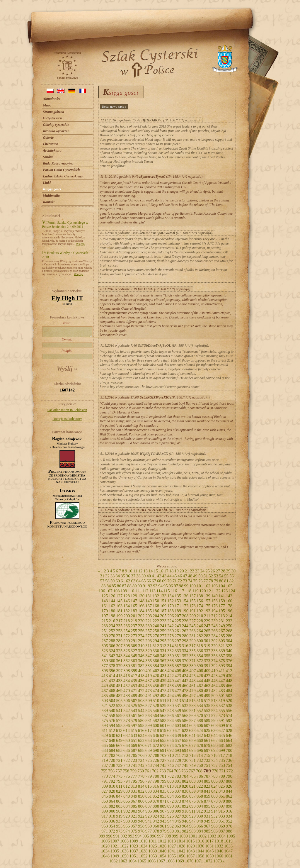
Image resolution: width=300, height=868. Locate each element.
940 (141, 821)
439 (163, 681)
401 (149, 671)
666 (112, 745)
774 (112, 776)
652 (141, 740)
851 (149, 796)
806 (214, 781)
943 (163, 821)
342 (112, 656)
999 (175, 836)
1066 (151, 861)
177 (222, 606)
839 (192, 791)
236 (127, 626)
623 (192, 730)
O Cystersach (53, 118)
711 (178, 755)
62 (128, 581)
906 (156, 811)
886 (141, 806)
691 (163, 750)
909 (178, 811)
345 (134, 656)
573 (222, 716)
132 (156, 596)
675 (178, 745)
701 (105, 755)
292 (141, 641)
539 (105, 711)
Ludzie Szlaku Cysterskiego (63, 176)
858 (200, 796)
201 (134, 616)
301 (207, 641)
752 (214, 765)
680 (214, 745)
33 (113, 576)
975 (134, 831)
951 (222, 821)
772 (230, 771)
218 (127, 621)
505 (119, 701)
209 (192, 616)
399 (134, 671)
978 (156, 831)
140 (214, 596)
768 (199, 771)
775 (119, 776)
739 (119, 765)
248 (214, 626)
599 (149, 725)
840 (200, 791)
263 (192, 631)
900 (112, 811)
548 (171, 711)
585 (178, 720)
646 (229, 735)
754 (229, 765)
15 (156, 571)
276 (156, 636)
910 (185, 811)
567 (178, 716)
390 (200, 666)
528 (156, 706)
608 (214, 725)
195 (222, 611)
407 (192, 671)
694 (185, 750)
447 (222, 681)
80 (221, 581)
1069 (180, 861)
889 (163, 806)
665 (105, 745)
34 (118, 576)
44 (169, 576)
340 (229, 651)
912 (200, 811)
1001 (193, 836)
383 (149, 666)
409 (207, 671)
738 (112, 765)
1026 (162, 846)
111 (138, 591)
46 (180, 576)
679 (207, 745)
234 (112, 626)
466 (229, 686)
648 (112, 740)
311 (148, 646)
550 (185, 711)
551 (192, 711)
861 (222, 796)
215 (105, 621)
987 (222, 831)
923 (149, 816)
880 (229, 801)
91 (145, 586)
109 (124, 591)
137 (192, 596)
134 (171, 596)
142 (229, 596)
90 (140, 586)
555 (222, 711)
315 (178, 646)
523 (119, 706)
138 (200, 596)
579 (134, 720)
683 (105, 750)
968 (214, 826)
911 (192, 811)
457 (163, 686)
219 (134, 621)
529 (163, 706)
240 (156, 626)
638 (171, 735)
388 (185, 666)
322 (229, 646)
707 (149, 755)
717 (222, 755)
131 (149, 596)
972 (112, 831)
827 (105, 791)
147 (134, 601)
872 (171, 801)
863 (105, 801)
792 (112, 781)
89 (135, 586)
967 (207, 826)
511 (163, 701)
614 (127, 730)
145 (119, 601)
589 (207, 720)
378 (112, 666)
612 (112, 730)
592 (229, 720)
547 (163, 711)
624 (200, 730)
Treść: (67, 329)
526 (141, 706)
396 (112, 671)
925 (163, 816)
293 (149, 641)
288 (112, 641)
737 (105, 765)
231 (222, 621)
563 (149, 716)
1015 (190, 841)
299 (192, 641)
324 (112, 651)
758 (126, 771)
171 (178, 606)
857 (192, 796)
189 (178, 611)
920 (127, 816)
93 (155, 586)
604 (185, 725)
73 (185, 581)
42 (159, 576)
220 (141, 621)
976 (141, 831)
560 (127, 716)
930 (200, 816)
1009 (134, 841)
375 (222, 661)
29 (228, 571)
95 (166, 586)
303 (222, 641)
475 (163, 691)
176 (214, 606)
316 (185, 646)
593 (105, 725)
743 (149, 765)
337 (207, 651)
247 (207, 626)
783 (178, 776)
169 (163, 606)
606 (200, 725)
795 (134, 781)
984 (200, 831)
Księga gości (52, 189)
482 (214, 691)
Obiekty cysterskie (56, 125)
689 (149, 750)
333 (178, 651)
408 (200, 671)
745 (163, 765)
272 (127, 636)
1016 (200, 841)
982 (185, 831)
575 (105, 720)
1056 (181, 856)
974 (127, 831)
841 (207, 791)
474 (156, 691)
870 (156, 801)
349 (163, 656)
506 (127, 701)
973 (119, 831)
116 (174, 591)
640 (185, 735)
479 (192, 691)
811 (119, 786)
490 (141, 696)
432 (112, 681)
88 (129, 586)
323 (105, 651)
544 (141, 711)
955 (119, 826)
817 (163, 786)
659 (192, 740)
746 (171, 765)
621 (178, 730)
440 (171, 681)
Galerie (48, 138)
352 (185, 656)
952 (229, 821)
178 (229, 606)
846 (112, 796)
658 (185, 740)
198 (112, 616)
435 (134, 681)
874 (185, 801)
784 (185, 776)
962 (171, 826)
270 (112, 636)
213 (222, 616)
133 (163, 596)
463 (207, 686)
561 (134, 716)
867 (134, 801)
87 (124, 586)
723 (134, 760)
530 (171, 706)
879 (222, 801)
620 (171, 730)
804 (200, 781)
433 (119, 681)
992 (124, 836)
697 (207, 750)
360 (112, 661)
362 (127, 661)
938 (127, 821)
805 (207, 781)
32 (107, 576)
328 (141, 651)
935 (105, 821)
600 (156, 725)
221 (149, 621)
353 (192, 656)
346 (141, 656)
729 (178, 760)
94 (160, 586)
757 (119, 771)
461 (192, 686)
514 (185, 701)
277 (163, 636)
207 (178, 616)
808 (229, 781)
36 (128, 576)
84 (109, 586)
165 (134, 606)
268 (229, 631)
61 (123, 581)
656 (171, 740)
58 (107, 581)
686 (127, 750)
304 (229, 641)
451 (119, 686)
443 (192, 681)
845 (105, 796)
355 (207, 656)
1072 (208, 861)
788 (214, 776)
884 (127, 806)
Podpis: (67, 354)
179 (105, 611)
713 (192, 755)
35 (123, 576)
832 (141, 791)
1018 (219, 841)
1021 (115, 846)
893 (192, 806)
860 (214, 796)
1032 (219, 846)
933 (222, 816)
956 (127, 826)
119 (195, 591)
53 (216, 576)
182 (127, 611)
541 (119, 711)
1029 (191, 846)
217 (119, 621)
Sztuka (48, 157)
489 (134, 696)
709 (163, 755)
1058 (200, 856)
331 (163, 651)
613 (119, 730)
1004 (221, 836)
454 (141, 686)
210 (200, 616)
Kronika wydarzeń (56, 131)
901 (119, 811)
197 (105, 616)
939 (134, 821)
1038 (143, 851)
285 (222, 636)
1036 (124, 851)
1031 (209, 846)
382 (141, 666)
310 (141, 646)
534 (200, 706)
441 (178, 681)
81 (226, 581)
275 (149, 636)
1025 (152, 846)
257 (149, 631)
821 (192, 786)
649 (119, 740)
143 (105, 601)
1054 (162, 856)
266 (214, 631)
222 (156, 621)
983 (192, 831)
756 (111, 771)
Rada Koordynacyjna (58, 163)
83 (104, 586)
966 (200, 826)
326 (127, 651)
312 (156, 646)
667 (119, 745)
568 (185, 716)
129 (134, 596)
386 (171, 666)
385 (163, 666)
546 (156, 711)
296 (171, 641)
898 (229, 806)
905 (149, 811)
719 (105, 760)
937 (119, 821)
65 (144, 581)
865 (119, 801)
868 (141, 801)
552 (200, 711)
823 (207, 786)
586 (185, 720)
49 (195, 576)
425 (192, 676)
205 (163, 616)
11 (135, 571)
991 (117, 836)
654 (156, 740)
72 (180, 581)
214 (229, 616)
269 (105, 636)
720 (112, 760)
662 (214, 740)
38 (138, 576)
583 (163, 720)
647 (105, 740)
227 (192, 621)
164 (127, 606)
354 (200, 656)
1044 (200, 851)
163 (119, 606)
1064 (132, 861)
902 (127, 811)
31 (102, 576)
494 (171, 696)
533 (192, 706)
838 (185, 791)
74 (190, 581)
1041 (172, 851)
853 (163, 796)
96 (171, 586)
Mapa (47, 105)
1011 (153, 841)
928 (185, 816)
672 (156, 745)
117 (181, 591)
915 (222, 811)
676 (185, 745)
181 (119, 611)
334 (185, 651)
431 (105, 681)
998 (168, 836)
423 (178, 676)
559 (119, 716)
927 (178, 816)
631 (119, 735)
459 (178, 686)
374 (214, 661)
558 (112, 716)
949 (207, 821)
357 (222, 656)
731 (192, 760)
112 (145, 591)
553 (207, 711)
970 (229, 826)
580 (141, 720)
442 (185, 681)
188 (171, 611)
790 (229, 776)
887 (149, 806)
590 (214, 720)
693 (178, 750)
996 (153, 836)
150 (156, 601)
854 (171, 796)
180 (112, 611)
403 (163, 671)
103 (214, 586)
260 (171, 631)
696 (200, 750)
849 (134, 796)
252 (112, 631)
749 (192, 765)
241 (163, 626)
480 (200, 691)
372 (200, 661)
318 (200, 646)
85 (114, 586)
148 (141, 601)
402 (156, 671)
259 (163, 631)
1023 (134, 846)
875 (192, 801)
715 (207, 755)
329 (149, 651)
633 (134, 735)
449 (105, 686)
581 (149, 720)
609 (222, 725)
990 (109, 836)
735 (222, 760)
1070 (189, 861)
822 (200, 786)
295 (163, 641)
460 (185, 686)
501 (222, 696)
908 (171, 811)
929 (192, 816)
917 (105, 816)
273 (134, 636)
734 (214, 760)
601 (163, 725)
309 (134, 646)
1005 (231, 836)
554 (214, 711)
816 (156, 786)
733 (207, 760)
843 (222, 791)
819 (178, 786)
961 (163, 826)
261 (178, 631)
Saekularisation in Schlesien (67, 410)
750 (200, 765)
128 (127, 596)
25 (208, 571)
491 (149, 696)
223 (163, 621)
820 (185, 786)
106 (102, 591)
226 (185, 621)
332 (171, 651)
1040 (162, 851)
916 (229, 811)
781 (163, 776)
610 (229, 725)
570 (200, 716)
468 (112, 691)
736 (229, 760)
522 (112, 706)
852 (156, 796)
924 (156, 816)
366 (156, 661)
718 (229, 755)
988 (229, 831)
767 (192, 771)
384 (156, 666)
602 (171, 725)
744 (156, 765)
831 (134, 791)
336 (200, 651)
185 (149, 611)
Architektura (52, 150)
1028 (181, 846)
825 (222, 786)
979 (163, 831)
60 (118, 581)
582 (156, 720)
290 (127, 641)
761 (148, 771)
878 (214, 801)
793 (119, 781)
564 (156, 716)
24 (203, 571)
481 (207, 691)
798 (156, 781)
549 (178, 711)
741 (134, 765)
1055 (172, 856)
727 (163, 760)
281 (192, 636)
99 (186, 586)
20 (182, 571)
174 (200, 606)
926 (171, 816)
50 (201, 576)
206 (171, 616)
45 (175, 576)
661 (207, 740)
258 (156, 631)
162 (112, 606)
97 (176, 586)
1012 (162, 841)
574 (229, 716)
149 (149, 601)
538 (229, 706)
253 (119, 631)
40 (149, 576)
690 (156, 750)
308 (127, 646)
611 (104, 730)
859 (207, 796)
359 (105, 661)
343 (119, 656)
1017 (209, 841)
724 (141, 760)
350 (171, 656)
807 (222, 781)
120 (203, 591)
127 (119, 596)
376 (229, 661)
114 (160, 591)
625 (207, 730)
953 (105, 826)
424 (185, 676)
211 (207, 616)
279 (178, 636)
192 (200, 611)
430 (229, 676)
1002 (202, 836)
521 (105, 706)
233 (105, 626)
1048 (105, 856)
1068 (170, 861)
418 (141, 676)
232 (229, 621)
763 (163, 771)
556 (229, 711)
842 (214, 791)
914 (214, 811)
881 (105, 806)
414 (112, 676)
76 (201, 581)
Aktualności (52, 99)
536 (214, 706)
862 (229, 796)
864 (112, 801)
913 (207, 811)
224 (171, 621)
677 (192, 745)
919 (119, 816)
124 (232, 591)
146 (127, 601)
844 (229, 791)
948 (200, 821)
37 (133, 576)
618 (156, 730)
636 (156, 735)
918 (112, 816)
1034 (105, 851)
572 (214, 716)
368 (171, 661)
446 (214, 681)
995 (146, 836)
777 (134, 776)
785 (192, 776)
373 (207, 661)
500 (214, 696)
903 (134, 811)
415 (119, 676)
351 (178, 656)
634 (141, 735)
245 (192, 626)
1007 (115, 841)
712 (185, 755)
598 (141, 725)
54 (221, 576)
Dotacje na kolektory (67, 419)
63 (133, 581)
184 (141, 611)
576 (112, 720)
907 (163, 811)
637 (163, 735)
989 (102, 836)
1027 (172, 846)
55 (226, 576)
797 (149, 781)
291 (134, 641)
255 (134, 631)
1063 (123, 861)
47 (185, 576)
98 (181, 586)
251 (105, 631)
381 (134, 666)
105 (229, 586)
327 (134, 651)
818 (171, 786)
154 (185, 601)
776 (127, 776)
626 (214, 730)
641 (192, 735)
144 (112, 601)
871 (163, 801)
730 (185, 760)
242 (171, 626)
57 (102, 581)
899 (105, 811)
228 (200, 621)
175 (207, 606)
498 (200, 696)
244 (185, 626)
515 (192, 701)
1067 (161, 861)
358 (229, 656)
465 (222, 686)
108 (117, 591)
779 (149, 776)
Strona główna (54, 112)
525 (134, 706)
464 (214, 686)
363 (134, 661)
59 (113, 581)
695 (192, 750)
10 (130, 571)
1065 (142, 861)
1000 (183, 836)
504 (112, 701)
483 (222, 691)
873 (178, 801)
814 (141, 786)
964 (185, 826)
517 (207, 701)
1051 (134, 856)
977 (149, 831)
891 (178, 806)
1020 (105, 846)
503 (105, 701)
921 (134, 816)
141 (222, 596)
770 (215, 771)
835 (163, 791)
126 (112, 596)
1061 (228, 856)
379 (119, 666)
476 (171, 691)
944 (171, 821)
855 (178, 796)
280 (185, 636)
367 (163, 661)
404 (171, 671)
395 (105, 671)
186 (156, 611)
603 (178, 725)
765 (177, 771)
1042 (181, 851)
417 (134, 676)
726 (156, 760)
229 (207, 621)
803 (192, 781)
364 (141, 661)
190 (185, 611)
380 (127, 666)
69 (164, 581)
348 (156, 656)
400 (141, 671)
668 (127, 745)
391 (207, 666)
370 (185, 661)
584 (171, 720)
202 (141, 616)
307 (119, 646)
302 (214, 641)
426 (200, 676)
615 (134, 730)
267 (222, 631)
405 (178, 671)
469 (119, 691)
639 (178, 735)
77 (206, 581)
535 (207, 706)
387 (178, 666)
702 (112, 755)
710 (171, 755)
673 (163, 745)
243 (178, 626)
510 (156, 701)
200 (127, 616)
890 (171, 806)
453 (134, 686)
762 (155, 771)
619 (163, 730)
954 (112, 826)
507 (134, 701)
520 (229, 701)
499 (207, 696)
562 (141, 716)
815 (149, 786)
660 (200, 740)
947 (192, 821)
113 (152, 591)
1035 (115, 851)
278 (171, 636)
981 (178, 831)
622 (185, 730)
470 (127, 691)
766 (185, 771)
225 (178, 621)
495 (178, 696)
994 (139, 836)
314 (171, 646)
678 (200, 745)
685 (119, 750)
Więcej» (81, 244)
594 (112, 725)
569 (192, 716)
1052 (143, 856)
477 (178, 691)
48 (190, 576)
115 (167, 591)
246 (200, 626)
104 (222, 586)
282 (200, 636)
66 (149, 581)
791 (105, 781)
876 (200, 801)
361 (119, 661)
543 (134, 711)
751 (207, 765)
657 (178, 740)
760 (141, 771)
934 (229, 816)
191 (192, 611)
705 (134, 755)
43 (164, 576)
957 (134, 826)
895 (207, 806)
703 (119, 755)
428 (214, 676)
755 (104, 771)
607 (207, 725)
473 (149, 691)
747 (178, 765)
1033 (228, 846)
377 (105, 666)
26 (213, 571)
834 (156, 791)
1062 (114, 861)
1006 (105, 841)
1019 (228, 841)
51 (206, 576)
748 (185, 765)
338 (214, 651)
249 (222, 626)
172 (185, 606)
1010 (143, 841)
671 (149, 745)
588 (200, 720)
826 (229, 786)
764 (170, 771)
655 (163, 740)
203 (149, 616)
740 (127, 765)
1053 (152, 856)
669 (134, 745)
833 (149, 791)
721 (119, 760)
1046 (219, 851)
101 (200, 586)
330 (156, 651)
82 (232, 581)
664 (229, 740)
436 (141, 681)
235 (119, 626)
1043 (191, 851)
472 (141, 691)
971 (105, 831)
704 (127, 755)
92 (150, 586)
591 (222, 720)
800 (171, 781)
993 (131, 836)
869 (149, 801)
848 (127, 796)
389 (192, 666)
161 (105, 606)
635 (149, 735)
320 (214, 646)
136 (185, 596)
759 (133, 771)
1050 (124, 856)
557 (105, 716)
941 (149, 821)
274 (141, 636)
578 (127, 720)
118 (188, 591)
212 (214, 616)
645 (222, 735)
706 (141, 755)
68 (159, 581)
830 (127, 791)
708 (156, 755)
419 (149, 676)
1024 (143, 846)
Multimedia (51, 196)
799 (163, 781)
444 (200, 681)
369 (178, 661)
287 (105, 641)
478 (185, 691)
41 (154, 576)
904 (141, 811)
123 (224, 591)
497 (192, 696)
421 (163, 676)
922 (141, 816)
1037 (134, 851)
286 (229, 636)
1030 (200, 846)
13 (145, 571)
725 (149, 760)
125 (105, 596)
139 (207, 596)
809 (105, 786)
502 (229, 696)
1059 (209, 856)
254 (127, 631)
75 (195, 581)
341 (105, 656)
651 (134, 740)
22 (192, 571)
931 (207, 816)
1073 (218, 861)
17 (166, 571)
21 (187, 571)
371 (192, 661)
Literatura (51, 144)
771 (222, 771)
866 (127, 801)
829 (119, 791)
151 (163, 601)
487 (119, 696)
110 (131, 591)
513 (178, 701)
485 (105, 696)
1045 (209, 851)
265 (207, 631)
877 (207, 801)
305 (105, 646)
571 (207, 716)
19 (177, 571)
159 (222, 601)
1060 (219, 856)
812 (127, 786)
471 (134, 691)
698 (214, 750)
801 (178, 781)
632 (127, 735)
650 (127, 740)
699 (222, 750)
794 (127, 781)
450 (112, 686)
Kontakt (49, 202)
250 (229, 626)
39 (144, 576)
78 (211, 581)
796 (141, 781)
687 (134, 750)
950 (214, 821)
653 (149, 740)
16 (161, 571)
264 (200, 631)
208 (185, 616)
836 (171, 791)
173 (192, 606)
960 (156, 826)
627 (222, 730)
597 (134, 725)
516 (200, 701)
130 (141, 596)
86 (119, 586)
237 (134, 626)
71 (175, 581)
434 (127, 681)
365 (149, 661)
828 (112, 791)
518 (214, 701)
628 (229, 730)
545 (149, 711)
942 (156, 821)
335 (192, 651)
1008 (124, 841)
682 (229, 745)
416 (127, 676)
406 (185, 671)
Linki (47, 183)
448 (229, 681)
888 (156, 806)
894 (200, 806)
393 (222, 666)
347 (149, 656)
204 (156, 616)
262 (185, 631)
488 (127, 696)
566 (171, 716)
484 (229, 691)
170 (171, 606)
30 (233, 571)
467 (105, 691)
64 (138, 581)
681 (222, 745)
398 (127, 671)
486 (112, 696)
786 (200, 776)
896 (214, 806)
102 (207, 586)
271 (119, 636)
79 (216, 581)
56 (232, 576)
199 (119, 616)
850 (141, 796)
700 (229, 750)
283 (207, 636)
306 (112, 646)
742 (141, 765)
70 (169, 581)
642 (200, 735)
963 (178, 826)
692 (171, 750)
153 (178, 601)
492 (156, 696)
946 (185, 821)
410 (214, 671)
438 (156, 681)
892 (185, 806)
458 (171, 686)
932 (214, 816)
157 (207, 601)
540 (112, 711)
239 (149, 626)
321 (222, 646)
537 (222, 706)
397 (119, 671)
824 (214, 786)
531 (178, 706)
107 (109, 591)
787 (207, 776)
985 (207, 831)
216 (112, 621)
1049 (115, 856)
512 (171, 701)
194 (214, 611)
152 (171, 601)
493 (163, 696)
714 (200, 755)
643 (207, 735)
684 (112, 750)
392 (214, 666)
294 (156, 641)
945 (178, 821)
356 (214, 656)
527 (149, 706)
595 (119, 725)
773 (105, 776)
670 (141, 745)
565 (163, 716)
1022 (124, 846)
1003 (212, 836)
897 (222, 806)
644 (214, 735)
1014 (181, 841)
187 (163, 611)
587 (192, 720)
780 (156, 776)
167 (149, 606)
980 (171, 831)
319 (207, 646)
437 (149, 681)
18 (172, 571)
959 (149, 826)
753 (222, 765)
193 (207, 611)
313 (163, 646)
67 (154, 581)
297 (178, 641)
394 (229, 666)
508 (141, 701)
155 (192, 601)
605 (192, 725)
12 (140, 571)
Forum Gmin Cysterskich (62, 170)
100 (192, 586)
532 (185, 706)
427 (207, 676)
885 (134, 806)
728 (171, 760)
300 (200, 641)
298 (185, 641)
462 (200, 686)
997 (161, 836)
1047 (228, 851)
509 (149, 701)
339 (222, 651)
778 (141, 776)
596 (127, 725)
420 (156, 676)
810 (112, 786)
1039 (152, 851)
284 (214, 636)
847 (119, 796)
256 (141, 631)
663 (222, 740)
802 (185, 781)
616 (141, 730)
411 (222, 671)
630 (112, 735)
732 (200, 760)
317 (192, 646)
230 (214, 621)
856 (185, 796)
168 (156, 606)
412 (229, 671)
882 (112, 806)
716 (214, 755)
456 (156, 686)
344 (127, 656)
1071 (198, 861)
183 (134, 611)
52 (211, 576)
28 (223, 571)
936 (112, 821)
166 (141, 606)
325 (119, 651)
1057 (191, 856)
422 (171, 676)
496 (185, 696)
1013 (172, 841)
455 (149, 686)
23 (197, 571)
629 (105, 735)
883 (119, 806)
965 (192, 826)
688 (141, 750)
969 (222, 826)
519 (222, 701)
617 (149, 730)
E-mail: (67, 343)
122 (217, 591)
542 (127, 711)
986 (214, 831)
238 (141, 626)
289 (119, 641)
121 (210, 591)
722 (127, 760)
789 (222, 776)
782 (171, 776)
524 (127, 706)
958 (141, 826)
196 (229, 611)
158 (214, 601)
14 (151, 571)
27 (218, 571)
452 (127, 686)
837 (178, 791)
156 (200, 601)
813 (134, 786)
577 (119, 720)
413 (105, 676)
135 (178, 596)
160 (229, 601)
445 (207, 681)
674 (171, 745)
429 (222, 676)
